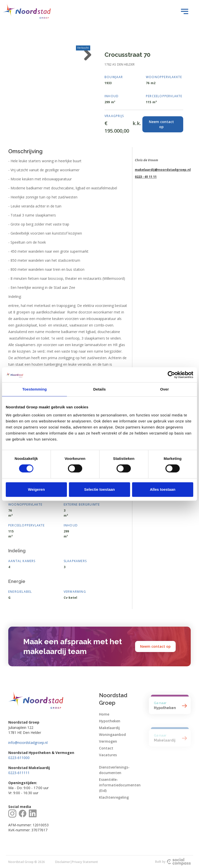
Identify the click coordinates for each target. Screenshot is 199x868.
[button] (183, 11)
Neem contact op (155, 646)
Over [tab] (165, 389)
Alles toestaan (163, 489)
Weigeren (36, 489)
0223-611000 (19, 758)
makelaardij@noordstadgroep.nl (163, 170)
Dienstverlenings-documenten (114, 770)
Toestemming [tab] (35, 389)
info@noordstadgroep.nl (28, 743)
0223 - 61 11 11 (146, 177)
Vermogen (108, 741)
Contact (106, 748)
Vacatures (108, 755)
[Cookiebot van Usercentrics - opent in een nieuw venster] (171, 375)
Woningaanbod (112, 735)
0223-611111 (19, 773)
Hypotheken (110, 721)
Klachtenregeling (114, 797)
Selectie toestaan (100, 489)
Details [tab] (100, 389)
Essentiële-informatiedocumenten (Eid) (120, 785)
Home (104, 714)
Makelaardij (109, 728)
